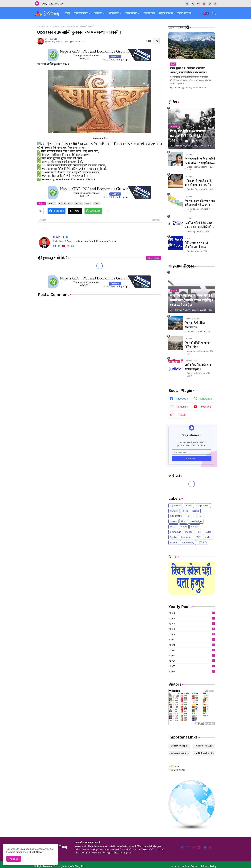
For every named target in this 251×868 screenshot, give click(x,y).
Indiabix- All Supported (205, 746)
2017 (192, 624)
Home (40, 26)
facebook (182, 399)
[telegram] (210, 4)
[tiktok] (215, 4)
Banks (52, 203)
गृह (67, 13)
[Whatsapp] (93, 211)
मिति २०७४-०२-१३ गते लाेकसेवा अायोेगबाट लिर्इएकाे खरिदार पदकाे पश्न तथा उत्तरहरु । (199, 245)
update (208, 537)
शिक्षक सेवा (114, 13)
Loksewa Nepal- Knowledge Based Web (181, 753)
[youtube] (198, 4)
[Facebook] (57, 211)
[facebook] (187, 4)
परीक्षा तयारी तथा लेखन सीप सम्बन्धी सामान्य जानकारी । (199, 183)
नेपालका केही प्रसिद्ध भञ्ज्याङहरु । (195, 325)
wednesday (188, 542)
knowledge (196, 521)
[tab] (67, 13)
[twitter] (188, 848)
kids (183, 521)
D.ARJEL (59, 237)
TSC (47, 26)
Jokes (173, 521)
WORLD (203, 542)
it (194, 516)
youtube (206, 407)
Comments (178, 770)
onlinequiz (176, 532)
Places (189, 532)
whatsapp (206, 399)
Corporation (65, 203)
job (201, 516)
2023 (192, 655)
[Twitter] (75, 211)
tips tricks (186, 537)
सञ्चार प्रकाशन (184, 13)
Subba (174, 537)
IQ (188, 516)
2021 (192, 645)
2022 (192, 650)
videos (174, 542)
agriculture (176, 505)
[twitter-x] (193, 4)
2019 (192, 634)
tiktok (182, 415)
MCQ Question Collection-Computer (205, 753)
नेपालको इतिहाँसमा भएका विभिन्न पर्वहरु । (197, 345)
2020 (192, 639)
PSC (88, 203)
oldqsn (195, 527)
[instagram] (204, 4)
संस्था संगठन (131, 13)
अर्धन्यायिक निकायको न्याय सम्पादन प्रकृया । (198, 367)
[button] (206, 13)
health (196, 511)
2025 (192, 666)
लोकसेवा (98, 13)
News (184, 527)
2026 (192, 671)
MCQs (173, 527)
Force (79, 203)
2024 (192, 661)
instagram (182, 407)
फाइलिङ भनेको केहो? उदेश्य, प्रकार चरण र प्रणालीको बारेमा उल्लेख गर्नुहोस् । (199, 225)
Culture (174, 511)
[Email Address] (192, 452)
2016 (192, 618)
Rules (208, 532)
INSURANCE (176, 516)
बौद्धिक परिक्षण (166, 13)
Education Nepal (179, 746)
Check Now (35, 852)
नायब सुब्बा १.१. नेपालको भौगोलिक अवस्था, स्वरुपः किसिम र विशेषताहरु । (188, 70)
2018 (192, 629)
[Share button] (108, 211)
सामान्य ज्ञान (149, 13)
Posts (175, 767)
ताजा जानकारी (81, 13)
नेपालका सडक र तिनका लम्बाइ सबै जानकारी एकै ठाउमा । (200, 203)
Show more (154, 258)
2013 (192, 613)
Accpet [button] (14, 859)
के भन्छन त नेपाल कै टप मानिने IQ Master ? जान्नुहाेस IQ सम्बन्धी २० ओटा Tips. (200, 161)
